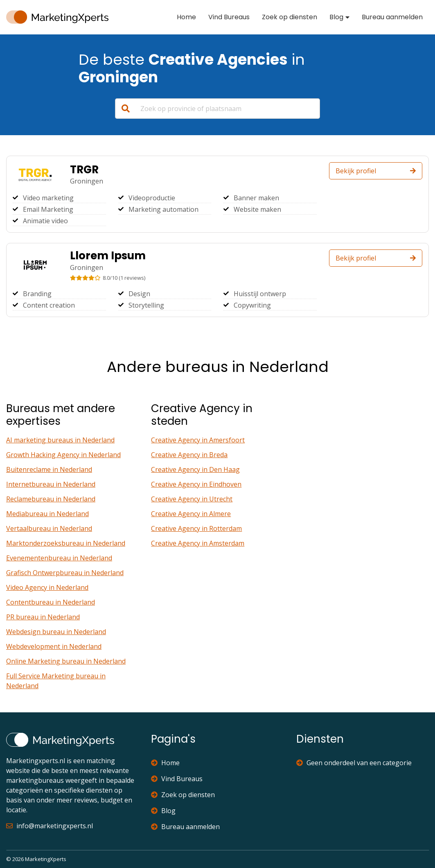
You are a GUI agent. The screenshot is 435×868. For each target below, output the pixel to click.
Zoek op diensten (290, 17)
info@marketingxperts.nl (50, 826)
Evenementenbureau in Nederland (59, 558)
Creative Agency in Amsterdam (198, 543)
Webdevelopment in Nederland (54, 646)
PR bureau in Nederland (43, 617)
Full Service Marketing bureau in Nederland (56, 681)
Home (186, 17)
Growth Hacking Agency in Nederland (63, 455)
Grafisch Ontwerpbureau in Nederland (65, 573)
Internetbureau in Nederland (51, 484)
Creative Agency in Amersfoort (198, 440)
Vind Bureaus (229, 17)
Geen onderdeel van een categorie (354, 763)
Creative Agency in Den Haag (195, 469)
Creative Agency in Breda (189, 455)
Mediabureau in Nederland (47, 514)
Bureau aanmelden (392, 17)
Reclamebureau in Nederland (51, 499)
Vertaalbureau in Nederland (49, 528)
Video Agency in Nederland (47, 587)
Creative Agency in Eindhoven (196, 484)
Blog (336, 17)
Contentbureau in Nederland (51, 602)
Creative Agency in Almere (191, 514)
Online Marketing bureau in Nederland (66, 661)
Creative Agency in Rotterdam (196, 528)
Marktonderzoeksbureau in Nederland (66, 543)
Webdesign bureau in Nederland (56, 632)
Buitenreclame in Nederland (49, 469)
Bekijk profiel (376, 171)
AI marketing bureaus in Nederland (60, 440)
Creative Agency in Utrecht (192, 499)
